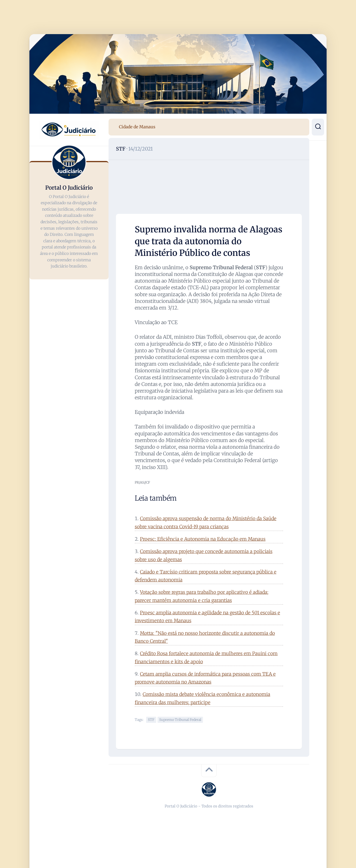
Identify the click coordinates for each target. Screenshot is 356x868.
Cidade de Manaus (137, 127)
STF (121, 149)
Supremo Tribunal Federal (180, 720)
